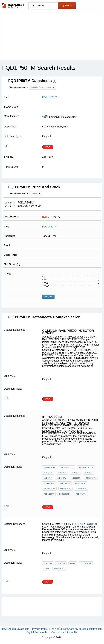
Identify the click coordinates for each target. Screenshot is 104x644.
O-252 (46, 569)
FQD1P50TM (50, 227)
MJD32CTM (62, 478)
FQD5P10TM (81, 494)
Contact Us (58, 632)
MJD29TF (76, 473)
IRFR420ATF (49, 483)
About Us (72, 632)
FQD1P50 (78, 524)
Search (67, 5)
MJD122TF (48, 473)
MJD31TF (48, 478)
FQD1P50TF (59, 569)
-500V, (73, 563)
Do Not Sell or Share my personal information (76, 629)
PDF (48, 147)
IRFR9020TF (81, 489)
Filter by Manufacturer (18, 87)
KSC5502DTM (65, 494)
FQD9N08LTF (66, 489)
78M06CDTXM (50, 467)
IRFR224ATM (65, 483)
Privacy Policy (40, 629)
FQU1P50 (91, 524)
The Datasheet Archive (13, 6)
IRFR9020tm (91, 478)
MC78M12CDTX (67, 467)
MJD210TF (62, 473)
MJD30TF (89, 473)
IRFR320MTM (49, 489)
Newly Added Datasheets (15, 629)
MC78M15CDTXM (86, 467)
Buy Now (48, 297)
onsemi (10, 202)
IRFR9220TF (80, 483)
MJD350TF (76, 478)
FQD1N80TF (49, 494)
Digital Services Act (38, 632)
